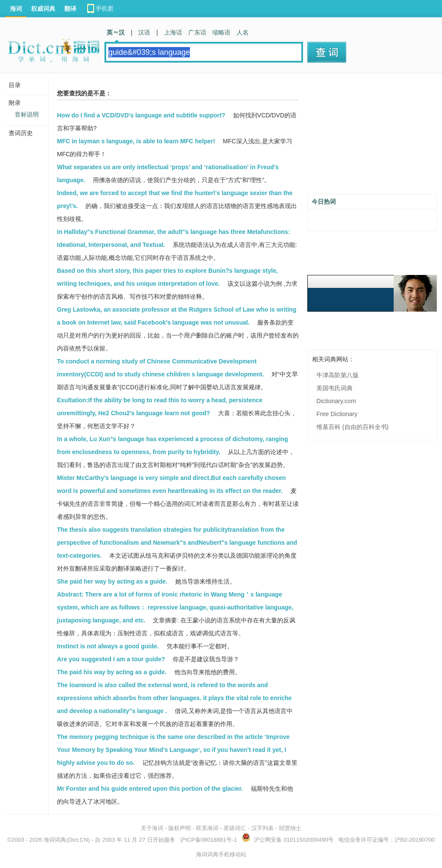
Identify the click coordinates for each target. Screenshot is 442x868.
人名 (243, 32)
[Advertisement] (372, 137)
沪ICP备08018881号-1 (208, 840)
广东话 (197, 32)
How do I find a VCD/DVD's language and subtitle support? (141, 115)
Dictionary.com (336, 401)
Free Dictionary (337, 414)
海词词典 (55, 840)
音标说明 (27, 114)
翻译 (70, 9)
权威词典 (43, 9)
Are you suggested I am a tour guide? (111, 659)
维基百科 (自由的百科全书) (352, 427)
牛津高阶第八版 (338, 375)
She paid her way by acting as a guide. (112, 581)
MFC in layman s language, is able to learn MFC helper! (136, 141)
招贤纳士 (290, 828)
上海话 (173, 32)
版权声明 (180, 828)
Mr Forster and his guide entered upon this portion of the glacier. (150, 789)
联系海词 (207, 828)
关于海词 (152, 828)
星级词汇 (235, 828)
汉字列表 (262, 828)
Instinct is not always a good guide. (108, 646)
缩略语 (221, 32)
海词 (16, 9)
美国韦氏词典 (335, 388)
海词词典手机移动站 (221, 854)
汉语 (144, 32)
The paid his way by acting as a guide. (112, 672)
